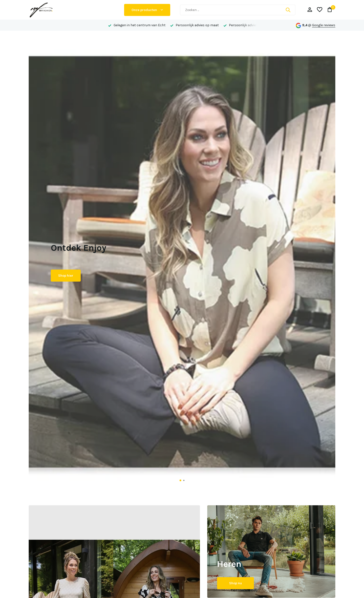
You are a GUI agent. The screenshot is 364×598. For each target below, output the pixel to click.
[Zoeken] (238, 10)
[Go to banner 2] (271, 552)
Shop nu (235, 583)
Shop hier (66, 276)
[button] (180, 480)
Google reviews (324, 25)
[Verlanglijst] (320, 10)
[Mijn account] (310, 10)
